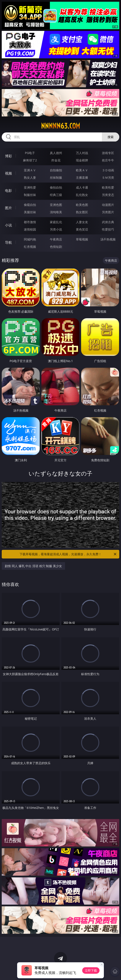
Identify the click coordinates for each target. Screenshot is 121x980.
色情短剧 (56, 247)
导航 (8, 242)
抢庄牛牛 (108, 160)
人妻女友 (82, 222)
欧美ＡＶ (82, 170)
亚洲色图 (56, 205)
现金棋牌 (82, 160)
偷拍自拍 (56, 187)
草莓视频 (82, 239)
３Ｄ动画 (108, 170)
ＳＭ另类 (108, 177)
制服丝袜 (30, 195)
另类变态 (108, 195)
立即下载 (91, 970)
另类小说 (56, 229)
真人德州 (56, 153)
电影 (8, 191)
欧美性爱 (108, 187)
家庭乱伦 (56, 222)
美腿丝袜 (30, 212)
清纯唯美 (56, 212)
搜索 (111, 137)
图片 (8, 208)
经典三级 (56, 195)
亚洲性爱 (30, 187)
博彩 (8, 156)
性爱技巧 (108, 229)
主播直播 (82, 177)
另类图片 (108, 212)
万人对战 (82, 153)
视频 (8, 173)
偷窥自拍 (30, 205)
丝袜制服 (56, 177)
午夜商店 (56, 239)
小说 (8, 225)
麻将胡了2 (30, 160)
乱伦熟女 (82, 195)
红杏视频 (30, 247)
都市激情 (30, 222)
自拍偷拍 (56, 170)
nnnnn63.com (60, 126)
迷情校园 (30, 229)
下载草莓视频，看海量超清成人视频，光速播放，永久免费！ (68, 554)
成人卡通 (82, 187)
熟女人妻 (30, 177)
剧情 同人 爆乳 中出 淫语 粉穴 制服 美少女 (33, 566)
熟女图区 (82, 212)
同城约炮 (30, 239)
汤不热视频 (108, 239)
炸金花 (56, 160)
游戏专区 (108, 153)
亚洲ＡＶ (30, 170)
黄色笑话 (82, 229)
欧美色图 (82, 205)
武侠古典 (108, 222)
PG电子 (30, 153)
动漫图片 (108, 205)
